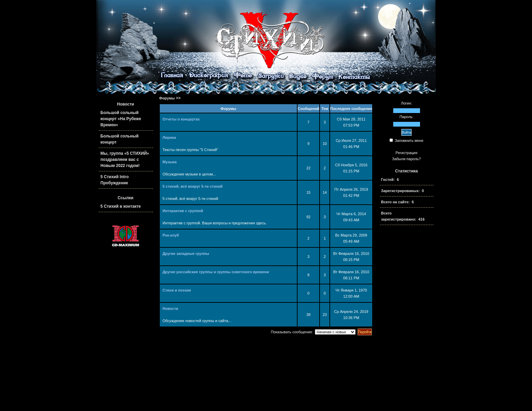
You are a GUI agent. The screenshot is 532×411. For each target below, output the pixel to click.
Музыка (170, 162)
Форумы (167, 98)
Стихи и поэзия (177, 290)
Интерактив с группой (183, 211)
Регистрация (406, 153)
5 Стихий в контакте (121, 206)
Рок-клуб (171, 235)
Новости (170, 309)
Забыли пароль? (407, 159)
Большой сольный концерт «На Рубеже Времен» (121, 119)
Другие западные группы (186, 254)
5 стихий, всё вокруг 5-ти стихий (193, 186)
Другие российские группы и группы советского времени (216, 272)
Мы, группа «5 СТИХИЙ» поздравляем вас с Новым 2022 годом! (125, 160)
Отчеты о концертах (181, 119)
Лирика (169, 137)
